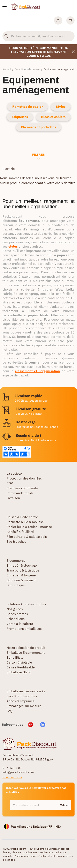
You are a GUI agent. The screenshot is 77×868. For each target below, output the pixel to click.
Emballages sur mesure (24, 706)
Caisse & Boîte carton (23, 517)
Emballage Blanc (19, 672)
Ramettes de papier (28, 107)
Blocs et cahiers (53, 117)
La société (14, 473)
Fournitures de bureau (27, 69)
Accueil (7, 69)
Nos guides (15, 609)
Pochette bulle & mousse (25, 522)
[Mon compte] (58, 20)
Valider (64, 805)
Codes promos (17, 614)
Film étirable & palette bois (27, 537)
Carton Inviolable (19, 662)
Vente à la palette (20, 624)
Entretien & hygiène (21, 575)
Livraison (13, 498)
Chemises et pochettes (38, 127)
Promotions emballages (24, 629)
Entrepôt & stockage (22, 565)
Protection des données (24, 478)
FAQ (10, 711)
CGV (10, 483)
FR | (52, 826)
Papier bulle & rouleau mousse (29, 527)
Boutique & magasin (21, 580)
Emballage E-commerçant (26, 652)
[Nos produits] (5, 7)
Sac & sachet (16, 541)
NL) (58, 826)
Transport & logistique (23, 570)
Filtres (38, 156)
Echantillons (16, 619)
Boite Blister (16, 657)
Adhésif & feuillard (20, 532)
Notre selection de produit (26, 648)
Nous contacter (12, 777)
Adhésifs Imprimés (21, 701)
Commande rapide (20, 493)
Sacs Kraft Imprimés (22, 696)
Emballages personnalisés (26, 691)
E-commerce (16, 560)
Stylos (61, 107)
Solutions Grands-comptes (26, 604)
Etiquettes (20, 117)
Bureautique (16, 585)
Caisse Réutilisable (21, 667)
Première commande (22, 488)
